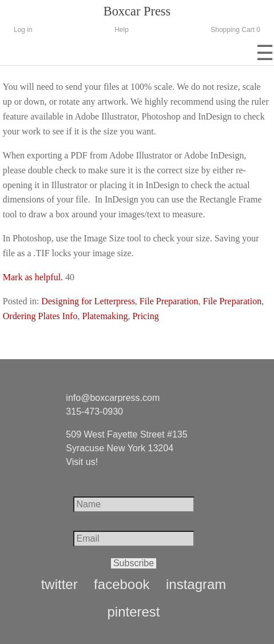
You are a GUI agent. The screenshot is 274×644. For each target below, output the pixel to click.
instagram (196, 585)
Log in (23, 30)
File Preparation (169, 301)
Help (122, 30)
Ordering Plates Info (40, 316)
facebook (122, 585)
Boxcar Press (137, 11)
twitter (59, 585)
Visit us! (82, 462)
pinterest (133, 612)
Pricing (145, 316)
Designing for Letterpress (88, 301)
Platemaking (105, 316)
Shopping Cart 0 (235, 30)
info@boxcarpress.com (113, 398)
